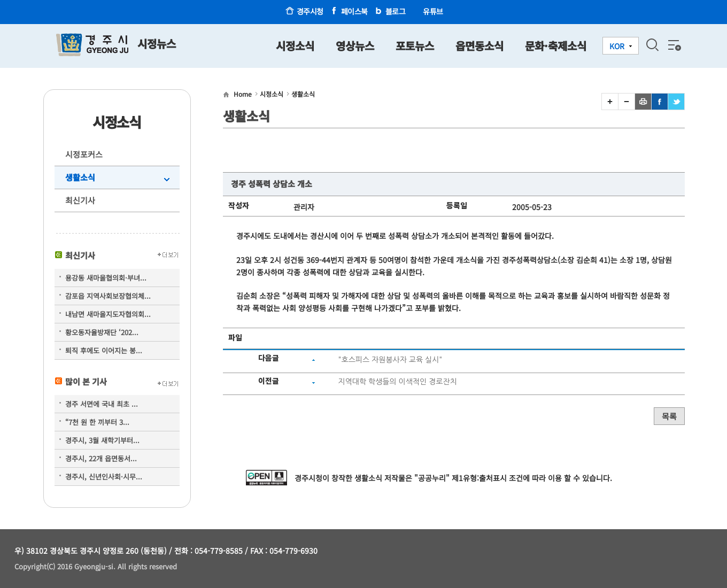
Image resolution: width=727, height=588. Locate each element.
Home (243, 94)
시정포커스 (84, 154)
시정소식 (272, 94)
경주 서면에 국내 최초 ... (102, 404)
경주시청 (310, 11)
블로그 (396, 11)
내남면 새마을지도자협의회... (108, 314)
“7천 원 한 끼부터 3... (97, 422)
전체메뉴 (674, 45)
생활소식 (80, 177)
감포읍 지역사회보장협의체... (108, 296)
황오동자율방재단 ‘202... (102, 332)
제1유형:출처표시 (479, 478)
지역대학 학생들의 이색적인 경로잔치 (397, 382)
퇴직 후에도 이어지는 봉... (104, 350)
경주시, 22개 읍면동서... (101, 458)
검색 (652, 45)
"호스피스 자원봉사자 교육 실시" (390, 360)
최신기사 (80, 200)
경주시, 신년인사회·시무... (104, 477)
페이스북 (354, 11)
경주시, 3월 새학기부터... (102, 440)
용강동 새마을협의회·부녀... (106, 278)
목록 (669, 416)
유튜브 (433, 11)
